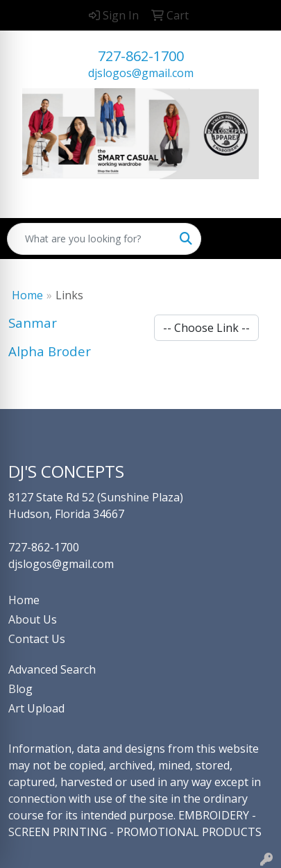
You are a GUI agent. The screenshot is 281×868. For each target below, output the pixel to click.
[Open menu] (253, 239)
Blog (20, 689)
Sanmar (33, 323)
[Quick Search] (90, 239)
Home (27, 295)
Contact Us (37, 639)
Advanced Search (52, 669)
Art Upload (36, 708)
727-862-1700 (141, 56)
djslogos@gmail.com (141, 73)
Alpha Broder (50, 351)
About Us (33, 619)
